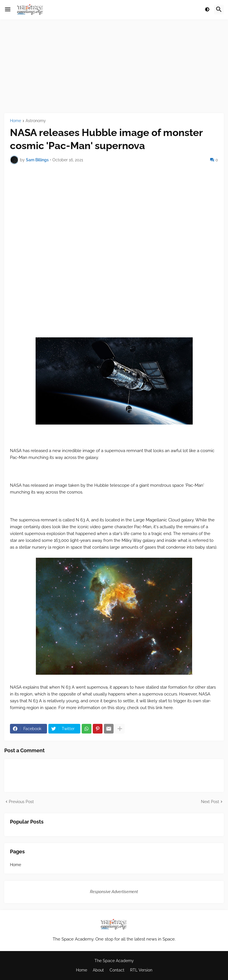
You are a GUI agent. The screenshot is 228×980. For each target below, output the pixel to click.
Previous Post (21, 802)
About (98, 970)
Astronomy (36, 121)
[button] (8, 10)
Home (16, 121)
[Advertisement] (114, 66)
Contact (117, 970)
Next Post (210, 802)
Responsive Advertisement (114, 892)
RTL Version (141, 970)
